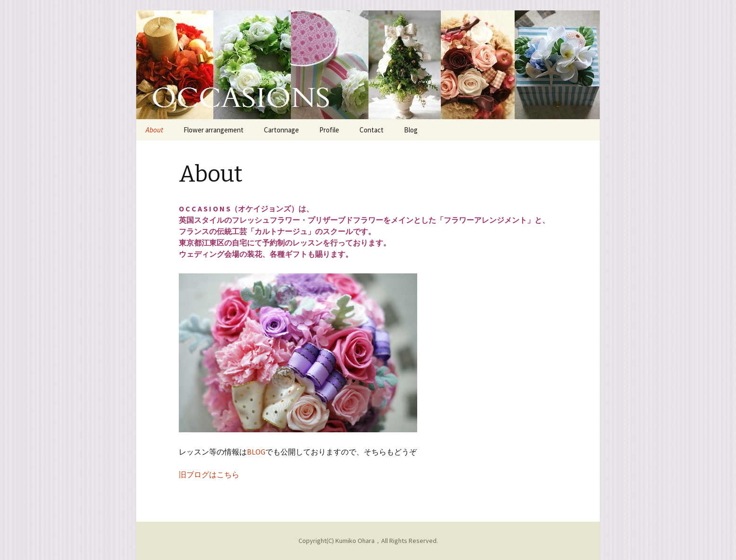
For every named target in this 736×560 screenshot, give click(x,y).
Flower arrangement (214, 130)
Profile (329, 130)
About (154, 130)
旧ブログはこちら (209, 474)
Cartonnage (281, 130)
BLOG (256, 452)
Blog (411, 130)
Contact (372, 130)
